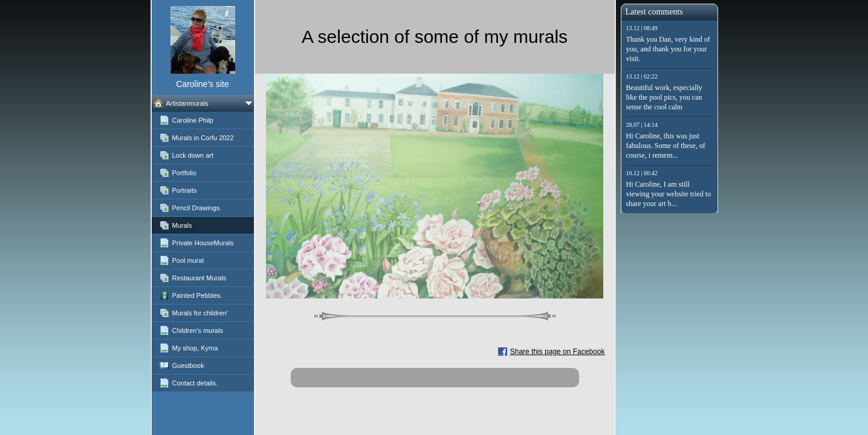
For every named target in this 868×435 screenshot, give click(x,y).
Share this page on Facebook (558, 352)
